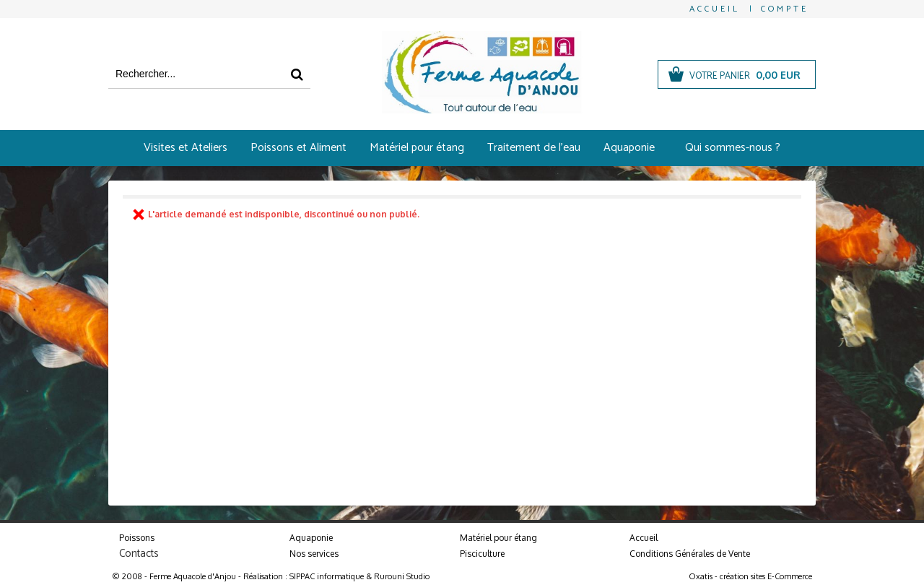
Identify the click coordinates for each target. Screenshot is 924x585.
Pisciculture (482, 554)
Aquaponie (629, 148)
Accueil (644, 538)
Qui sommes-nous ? (733, 148)
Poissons (137, 538)
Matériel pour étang (417, 148)
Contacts (139, 554)
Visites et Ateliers (186, 148)
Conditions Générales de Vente (690, 554)
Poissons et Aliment (298, 148)
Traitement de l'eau (534, 148)
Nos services (314, 554)
